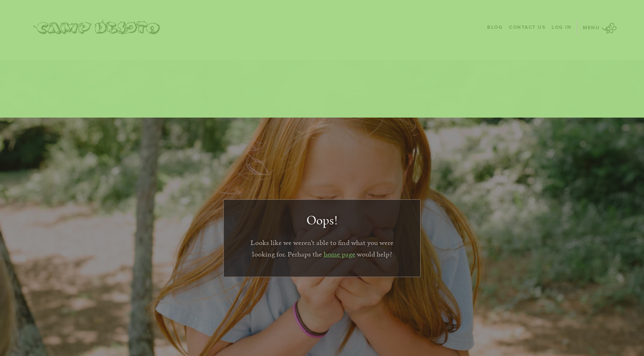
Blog (495, 27)
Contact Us (527, 27)
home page (339, 254)
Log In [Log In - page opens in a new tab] (561, 27)
